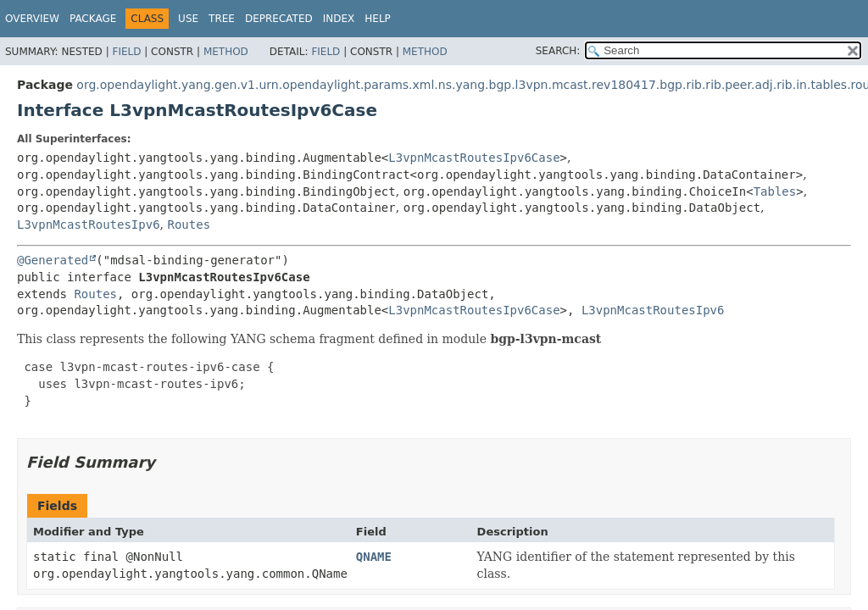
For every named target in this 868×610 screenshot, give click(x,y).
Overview (32, 19)
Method (226, 52)
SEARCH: (558, 51)
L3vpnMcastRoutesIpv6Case (474, 158)
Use (188, 19)
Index (339, 19)
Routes (189, 225)
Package (93, 19)
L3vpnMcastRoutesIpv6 (89, 225)
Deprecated (279, 19)
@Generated (53, 260)
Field (126, 52)
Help (378, 19)
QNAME (374, 557)
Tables (775, 191)
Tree (222, 19)
